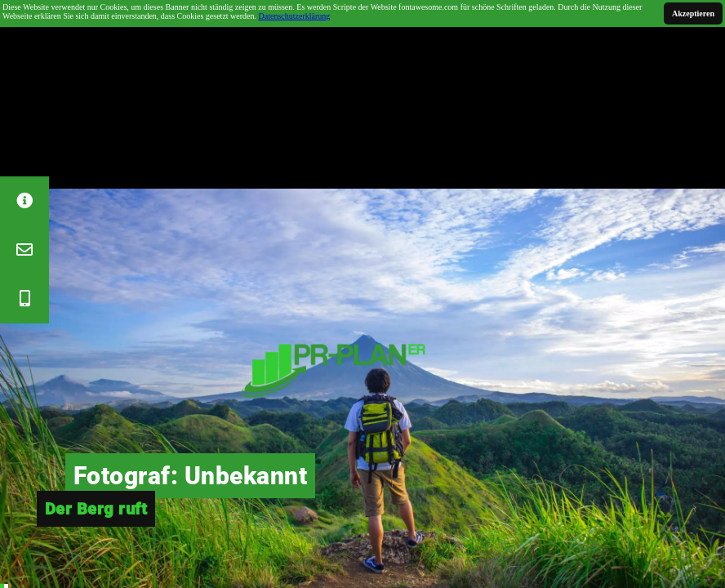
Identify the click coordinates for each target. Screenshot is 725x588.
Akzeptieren (693, 13)
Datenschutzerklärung (295, 16)
